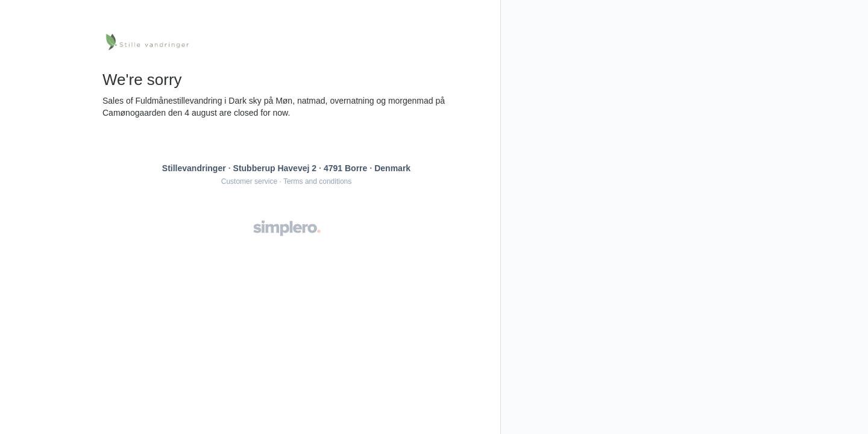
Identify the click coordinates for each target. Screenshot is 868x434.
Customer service (249, 181)
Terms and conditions (317, 181)
